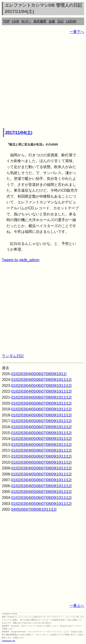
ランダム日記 (13, 356)
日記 (61, 21)
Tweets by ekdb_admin (21, 260)
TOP (6, 21)
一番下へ (77, 32)
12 (69, 380)
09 (54, 374)
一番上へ (77, 606)
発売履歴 (40, 21)
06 (39, 374)
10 (59, 374)
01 (13, 374)
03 (23, 374)
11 (64, 374)
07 (44, 374)
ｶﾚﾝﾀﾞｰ (26, 21)
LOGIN (71, 21)
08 (49, 374)
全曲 (52, 21)
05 (33, 374)
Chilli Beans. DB (8, 641)
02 (18, 374)
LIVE (15, 21)
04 (28, 374)
